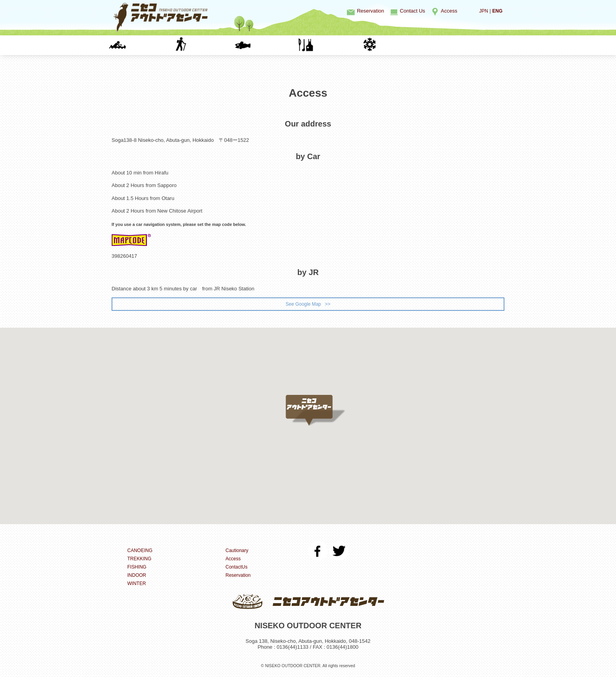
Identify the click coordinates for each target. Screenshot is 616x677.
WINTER (395, 45)
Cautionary (238, 551)
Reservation (370, 11)
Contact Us (412, 11)
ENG (497, 11)
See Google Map (303, 304)
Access (449, 11)
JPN (483, 11)
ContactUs (237, 568)
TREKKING (206, 45)
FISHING (269, 45)
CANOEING (143, 45)
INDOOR (332, 45)
